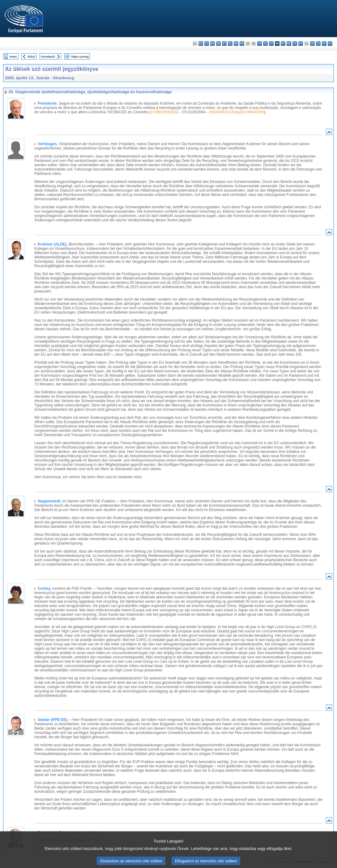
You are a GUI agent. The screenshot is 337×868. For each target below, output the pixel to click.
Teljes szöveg (80, 56)
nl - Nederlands (289, 43)
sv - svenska (330, 43)
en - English (236, 43)
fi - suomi (324, 43)
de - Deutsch (218, 43)
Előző (32, 56)
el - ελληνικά (230, 43)
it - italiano (260, 43)
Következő (48, 56)
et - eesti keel (224, 43)
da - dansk (213, 43)
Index (13, 56)
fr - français (242, 43)
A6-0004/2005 (252, 112)
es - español (201, 43)
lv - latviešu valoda (265, 43)
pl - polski (295, 43)
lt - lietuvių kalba (271, 43)
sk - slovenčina (312, 43)
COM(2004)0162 (165, 112)
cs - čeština (207, 43)
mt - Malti (283, 43)
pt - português (301, 43)
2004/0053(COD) (223, 112)
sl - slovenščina (318, 43)
